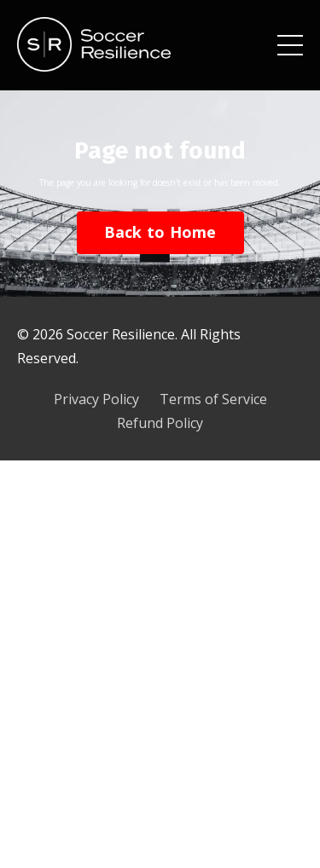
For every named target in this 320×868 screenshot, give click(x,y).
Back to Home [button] (160, 232)
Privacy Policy (96, 399)
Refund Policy (160, 423)
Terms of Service (213, 399)
